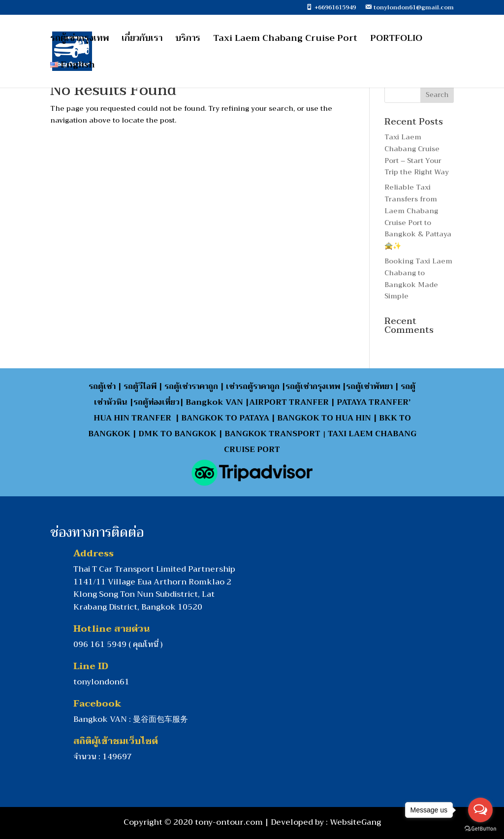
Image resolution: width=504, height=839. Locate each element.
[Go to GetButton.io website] (480, 829)
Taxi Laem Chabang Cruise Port (285, 40)
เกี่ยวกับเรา (142, 40)
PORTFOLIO (396, 40)
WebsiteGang (355, 822)
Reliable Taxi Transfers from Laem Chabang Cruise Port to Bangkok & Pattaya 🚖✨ (418, 216)
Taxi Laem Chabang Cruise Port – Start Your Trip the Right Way (417, 154)
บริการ (188, 40)
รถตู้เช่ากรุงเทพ (79, 40)
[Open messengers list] (480, 810)
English (73, 67)
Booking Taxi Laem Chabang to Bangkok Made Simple (418, 278)
